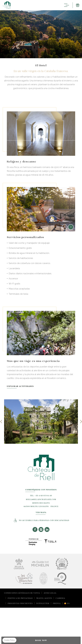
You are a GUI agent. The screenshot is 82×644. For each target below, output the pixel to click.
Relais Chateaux (19, 564)
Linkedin (47, 529)
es (68, 603)
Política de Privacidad (20, 598)
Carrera (60, 598)
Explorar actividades (36, 386)
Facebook (35, 529)
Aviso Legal (50, 593)
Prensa (57, 603)
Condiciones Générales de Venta (22, 593)
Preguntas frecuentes (20, 603)
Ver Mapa (41, 512)
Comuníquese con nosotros (41, 490)
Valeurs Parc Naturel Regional (43, 578)
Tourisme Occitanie (60, 578)
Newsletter (43, 603)
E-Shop (76, 5)
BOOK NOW (41, 640)
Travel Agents (44, 598)
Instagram (41, 529)
